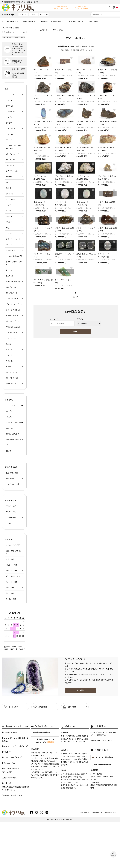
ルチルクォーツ (12, 361)
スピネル (9, 233)
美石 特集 (10, 593)
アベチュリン (11, 112)
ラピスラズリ (11, 349)
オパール (9, 140)
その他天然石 (11, 384)
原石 (33, 14)
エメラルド (10, 134)
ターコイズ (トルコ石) (14, 256)
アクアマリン (11, 95)
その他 (9, 523)
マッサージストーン (13, 512)
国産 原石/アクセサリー (14, 552)
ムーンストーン (11, 332)
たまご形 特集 (12, 571)
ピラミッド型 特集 (13, 576)
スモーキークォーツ (13, 239)
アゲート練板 (11, 517)
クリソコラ (10, 194)
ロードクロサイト (12, 378)
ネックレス (10, 428)
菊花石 (9, 182)
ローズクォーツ (12, 372)
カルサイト (10, 177)
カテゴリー (81, 319)
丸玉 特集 (10, 559)
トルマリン (10, 276)
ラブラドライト (11, 355)
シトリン (9, 216)
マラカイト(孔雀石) (13, 327)
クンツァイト (11, 205)
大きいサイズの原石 (13, 545)
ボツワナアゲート (12, 321)
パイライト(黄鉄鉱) (13, 281)
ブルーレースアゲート (14, 304)
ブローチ (9, 445)
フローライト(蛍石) (13, 310)
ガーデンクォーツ (12, 154)
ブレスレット (44, 14)
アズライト (10, 106)
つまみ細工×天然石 (14, 439)
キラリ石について (75, 21)
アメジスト (10, 123)
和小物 (9, 451)
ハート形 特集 (12, 582)
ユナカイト (10, 344)
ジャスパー (10, 222)
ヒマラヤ (23, 14)
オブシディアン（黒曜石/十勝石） (13, 147)
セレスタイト (11, 245)
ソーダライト (11, 250)
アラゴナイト (11, 129)
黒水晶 (9, 188)
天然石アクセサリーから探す (51, 21)
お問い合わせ (93, 21)
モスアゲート (11, 338)
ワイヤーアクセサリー (14, 422)
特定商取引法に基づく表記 (13, 795)
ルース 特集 (11, 599)
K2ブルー (10, 211)
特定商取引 (96, 813)
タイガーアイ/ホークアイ (14, 263)
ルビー (9, 366)
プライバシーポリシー (110, 813)
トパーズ (9, 270)
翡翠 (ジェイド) (12, 287)
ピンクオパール (12, 293)
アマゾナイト (11, 117)
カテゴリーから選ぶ (9, 21)
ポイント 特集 (12, 565)
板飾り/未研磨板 (12, 473)
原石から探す (28, 21)
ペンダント (17, 37)
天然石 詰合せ (12, 506)
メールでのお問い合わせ (103, 757)
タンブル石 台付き (13, 484)
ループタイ (10, 37)
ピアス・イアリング (13, 434)
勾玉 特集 (10, 588)
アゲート (9, 100)
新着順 (91, 46)
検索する (76, 332)
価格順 (84, 46)
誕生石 (23, 37)
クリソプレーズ (11, 199)
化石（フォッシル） (12, 171)
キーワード (54, 319)
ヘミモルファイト (12, 315)
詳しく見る (81, 690)
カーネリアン (11, 160)
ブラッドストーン (12, 298)
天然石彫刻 (10, 478)
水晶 (8, 228)
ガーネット (10, 165)
